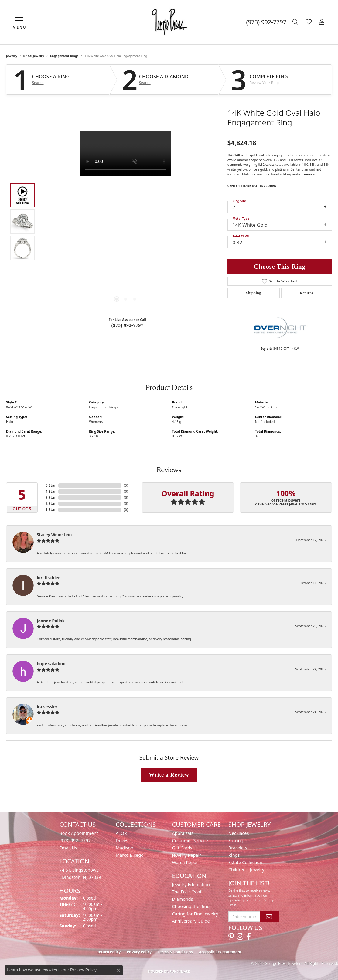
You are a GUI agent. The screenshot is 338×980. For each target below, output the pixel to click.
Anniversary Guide (191, 921)
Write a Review (169, 775)
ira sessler (47, 707)
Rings (234, 855)
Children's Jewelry (246, 870)
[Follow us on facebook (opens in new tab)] (249, 937)
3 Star (51, 497)
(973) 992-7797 (128, 325)
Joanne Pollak (51, 621)
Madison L (126, 848)
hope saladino (51, 664)
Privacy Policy (139, 952)
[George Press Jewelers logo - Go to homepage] (169, 22)
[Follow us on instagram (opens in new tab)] (240, 937)
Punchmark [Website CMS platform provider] (180, 971)
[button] (296, 22)
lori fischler (48, 578)
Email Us (68, 848)
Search (38, 83)
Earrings (237, 840)
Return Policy (109, 952)
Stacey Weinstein (54, 534)
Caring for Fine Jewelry (195, 914)
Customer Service (190, 840)
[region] (126, 222)
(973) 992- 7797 (75, 840)
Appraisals (183, 833)
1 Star (51, 510)
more (310, 174)
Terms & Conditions (175, 952)
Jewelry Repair (187, 855)
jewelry (12, 56)
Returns (306, 293)
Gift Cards (182, 848)
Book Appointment (79, 833)
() (126, 485)
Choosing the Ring (191, 906)
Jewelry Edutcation (191, 885)
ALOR (121, 833)
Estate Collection (245, 862)
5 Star (51, 485)
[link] (266, 22)
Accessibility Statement (220, 952)
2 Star (51, 504)
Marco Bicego (130, 855)
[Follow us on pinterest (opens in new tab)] (231, 937)
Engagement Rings (64, 56)
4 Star (51, 491)
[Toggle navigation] (19, 22)
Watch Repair (186, 862)
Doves (122, 840)
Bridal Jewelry (34, 56)
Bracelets (238, 848)
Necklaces (239, 833)
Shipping (253, 293)
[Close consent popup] (118, 970)
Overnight (180, 407)
